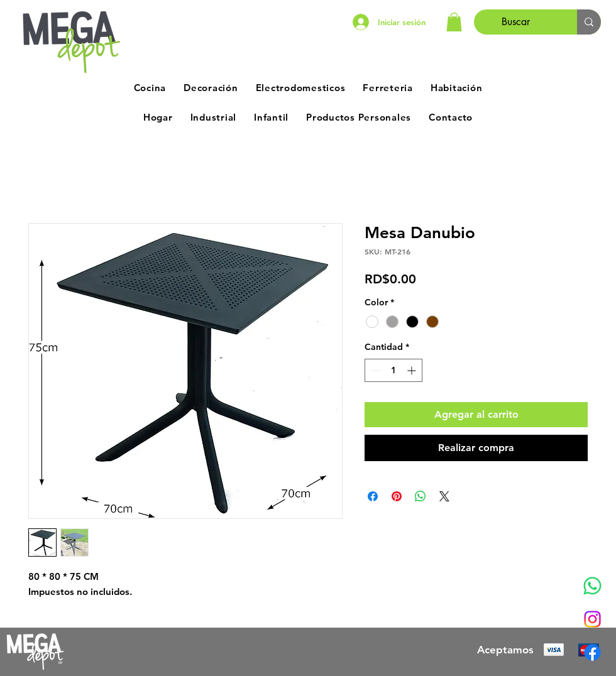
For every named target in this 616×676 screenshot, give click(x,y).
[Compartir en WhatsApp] (421, 496)
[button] (454, 22)
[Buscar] (516, 22)
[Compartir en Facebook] (373, 496)
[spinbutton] (393, 370)
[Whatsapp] (592, 586)
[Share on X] (444, 496)
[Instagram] (592, 619)
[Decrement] (374, 370)
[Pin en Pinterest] (397, 496)
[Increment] (413, 370)
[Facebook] (592, 652)
